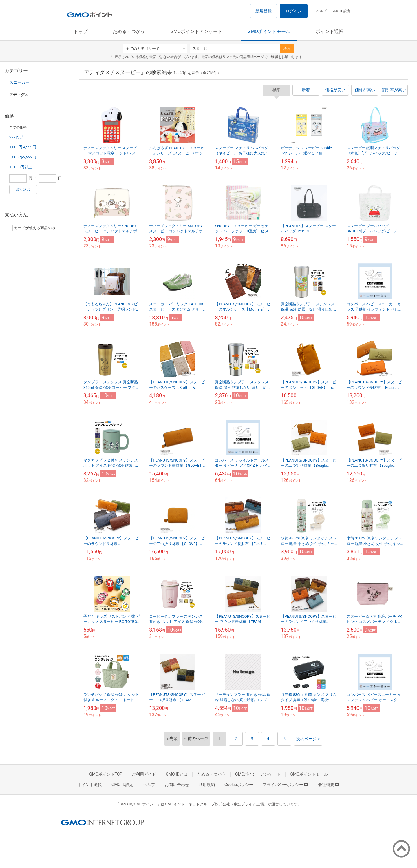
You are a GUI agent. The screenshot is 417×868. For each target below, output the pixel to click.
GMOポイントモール (269, 31)
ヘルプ (321, 11)
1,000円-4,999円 (23, 147)
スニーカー (19, 82)
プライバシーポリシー (286, 785)
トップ (81, 31)
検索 (287, 49)
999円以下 (18, 137)
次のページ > (308, 739)
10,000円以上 (21, 167)
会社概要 (329, 785)
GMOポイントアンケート (196, 31)
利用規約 (207, 785)
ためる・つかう (129, 31)
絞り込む (23, 189)
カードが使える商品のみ (31, 228)
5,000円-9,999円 (23, 157)
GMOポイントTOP (106, 774)
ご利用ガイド (144, 774)
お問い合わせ (177, 785)
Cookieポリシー (239, 785)
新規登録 (264, 11)
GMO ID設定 (341, 11)
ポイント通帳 (330, 31)
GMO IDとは (177, 774)
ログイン (294, 11)
